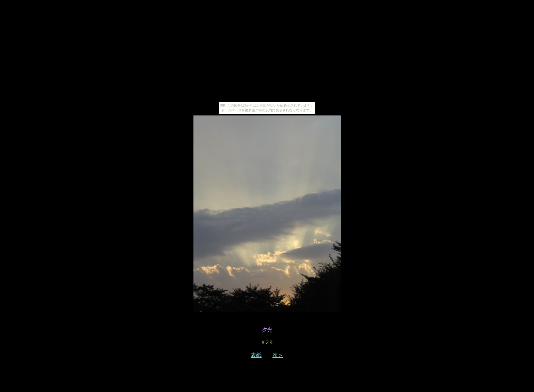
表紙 (256, 355)
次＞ (278, 355)
